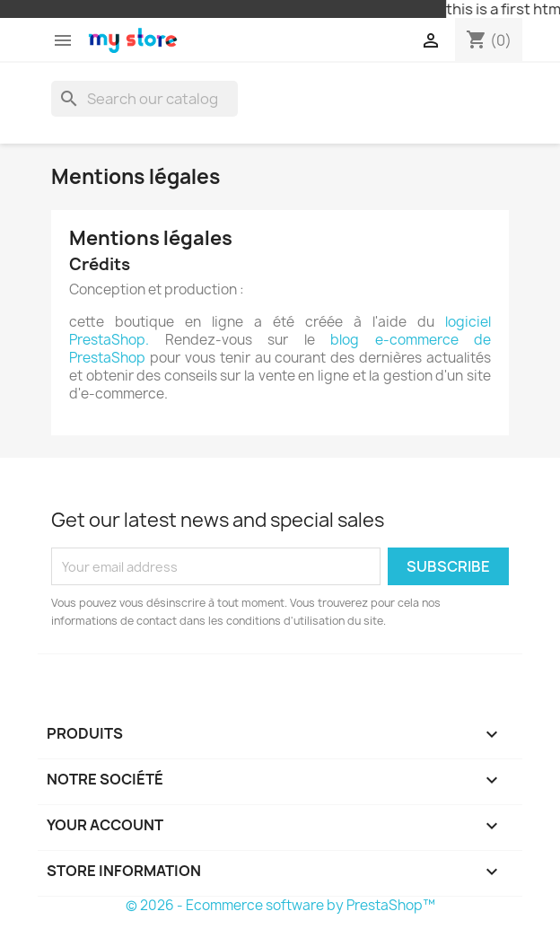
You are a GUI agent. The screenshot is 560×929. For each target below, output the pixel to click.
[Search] (144, 99)
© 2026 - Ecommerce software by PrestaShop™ (280, 905)
